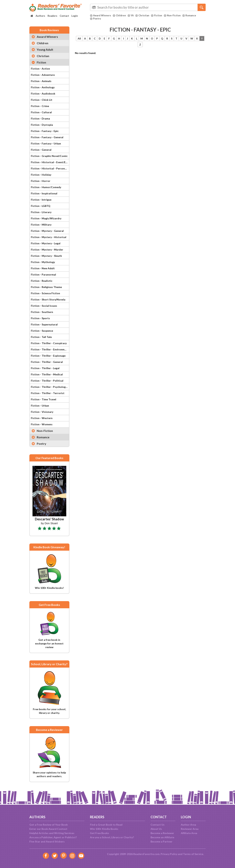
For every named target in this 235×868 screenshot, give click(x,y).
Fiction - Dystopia (42, 125)
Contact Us (158, 825)
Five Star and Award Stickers (47, 841)
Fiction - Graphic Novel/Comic (49, 156)
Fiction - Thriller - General (47, 362)
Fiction (157, 15)
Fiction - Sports (40, 318)
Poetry (95, 19)
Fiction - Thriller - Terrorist (48, 393)
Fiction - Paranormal (43, 274)
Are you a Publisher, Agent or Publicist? (53, 837)
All (79, 38)
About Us (156, 829)
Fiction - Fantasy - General (47, 137)
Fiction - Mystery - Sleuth (46, 256)
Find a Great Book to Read (106, 825)
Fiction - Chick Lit (42, 100)
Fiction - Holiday (41, 175)
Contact (64, 16)
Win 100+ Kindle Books (104, 829)
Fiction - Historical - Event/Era (49, 162)
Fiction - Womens (42, 424)
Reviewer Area (190, 829)
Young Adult (45, 49)
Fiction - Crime (40, 106)
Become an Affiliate (162, 837)
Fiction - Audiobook (43, 94)
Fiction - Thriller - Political (47, 381)
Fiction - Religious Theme (46, 287)
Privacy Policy (169, 854)
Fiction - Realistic (42, 281)
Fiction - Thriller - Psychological (50, 387)
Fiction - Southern (42, 312)
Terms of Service (193, 854)
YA (131, 15)
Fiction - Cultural (41, 112)
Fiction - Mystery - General (47, 231)
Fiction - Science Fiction (45, 293)
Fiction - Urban (40, 406)
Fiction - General (41, 150)
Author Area (188, 825)
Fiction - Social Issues (44, 306)
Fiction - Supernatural (44, 324)
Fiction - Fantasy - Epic (45, 131)
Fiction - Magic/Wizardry (46, 218)
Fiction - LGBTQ (41, 206)
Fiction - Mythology (43, 262)
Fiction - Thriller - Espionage (48, 356)
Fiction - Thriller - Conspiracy (49, 343)
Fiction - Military (41, 225)
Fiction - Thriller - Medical (47, 374)
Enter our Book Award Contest (48, 829)
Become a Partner (161, 841)
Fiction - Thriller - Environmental (50, 349)
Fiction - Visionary (42, 412)
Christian (142, 15)
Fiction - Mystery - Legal (46, 243)
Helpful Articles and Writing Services (52, 833)
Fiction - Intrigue (41, 200)
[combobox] (148, 7)
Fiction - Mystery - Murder (47, 250)
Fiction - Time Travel (44, 399)
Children (119, 15)
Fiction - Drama (40, 118)
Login (75, 16)
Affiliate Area (189, 833)
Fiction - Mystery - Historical (49, 237)
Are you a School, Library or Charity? (112, 837)
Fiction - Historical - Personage (50, 168)
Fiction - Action (40, 69)
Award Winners (101, 15)
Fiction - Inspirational (44, 193)
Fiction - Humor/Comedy (46, 187)
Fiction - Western (42, 418)
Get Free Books (100, 833)
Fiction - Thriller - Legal (45, 368)
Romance (189, 15)
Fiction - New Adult (43, 268)
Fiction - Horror (41, 181)
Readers (52, 16)
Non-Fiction (172, 15)
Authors (40, 16)
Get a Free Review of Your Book (49, 825)
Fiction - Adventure (43, 75)
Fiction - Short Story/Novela (48, 299)
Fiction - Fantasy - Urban (46, 143)
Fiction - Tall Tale (41, 337)
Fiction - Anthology (43, 87)
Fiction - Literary (41, 212)
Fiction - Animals (41, 81)
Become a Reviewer (162, 833)
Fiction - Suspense (42, 331)
